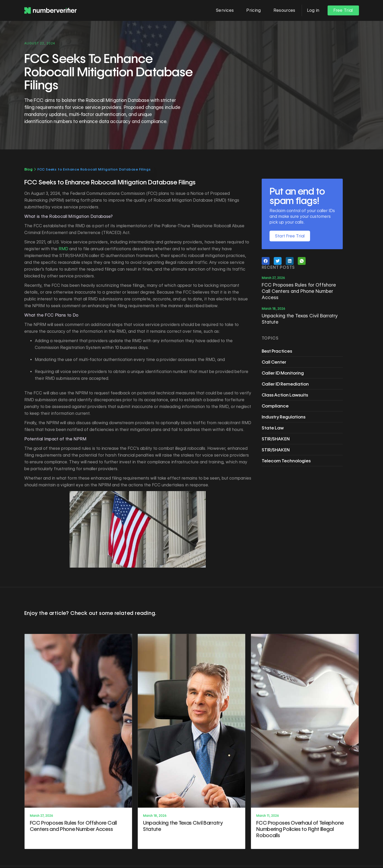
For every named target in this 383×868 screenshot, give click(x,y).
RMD (63, 249)
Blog (28, 169)
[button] (225, 10)
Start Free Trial (290, 236)
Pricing (253, 10)
